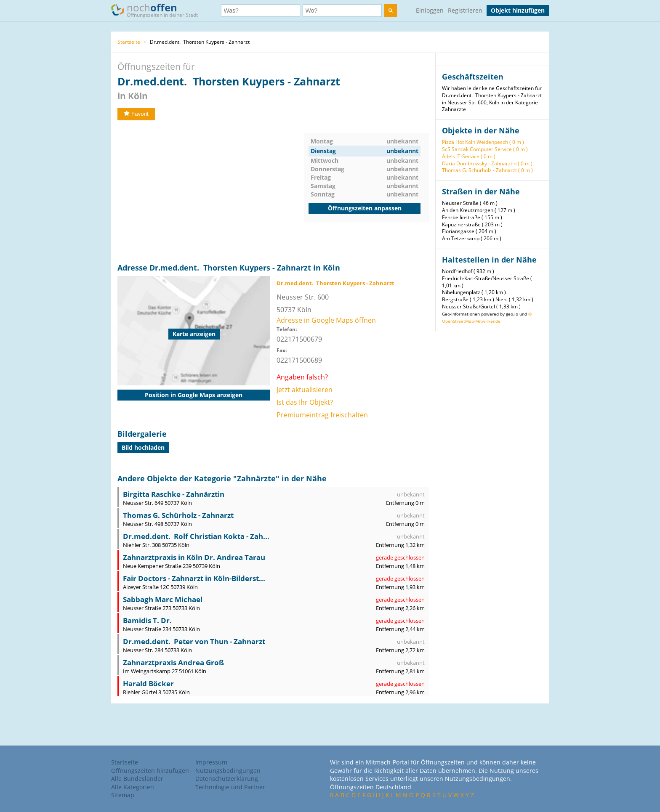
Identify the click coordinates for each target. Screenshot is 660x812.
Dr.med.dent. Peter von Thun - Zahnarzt (194, 641)
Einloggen (430, 10)
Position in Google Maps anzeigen (194, 395)
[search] (391, 11)
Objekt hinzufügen (518, 10)
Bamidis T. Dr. (147, 620)
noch (158, 10)
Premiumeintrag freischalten (322, 415)
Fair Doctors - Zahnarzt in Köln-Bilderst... (194, 578)
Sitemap (123, 795)
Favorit (136, 114)
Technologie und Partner (230, 787)
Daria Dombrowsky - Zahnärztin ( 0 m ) (487, 163)
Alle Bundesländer (137, 779)
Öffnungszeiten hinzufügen (150, 771)
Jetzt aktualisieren (305, 390)
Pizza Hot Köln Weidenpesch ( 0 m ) (483, 142)
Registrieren (465, 10)
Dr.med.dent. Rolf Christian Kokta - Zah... (196, 536)
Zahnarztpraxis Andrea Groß (173, 662)
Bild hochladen (143, 447)
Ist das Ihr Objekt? (305, 402)
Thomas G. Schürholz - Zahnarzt (178, 515)
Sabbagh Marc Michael (163, 599)
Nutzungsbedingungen (228, 771)
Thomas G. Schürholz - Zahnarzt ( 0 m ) (487, 170)
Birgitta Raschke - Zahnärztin (174, 494)
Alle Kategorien (133, 787)
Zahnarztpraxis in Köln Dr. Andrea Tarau (194, 557)
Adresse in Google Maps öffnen (326, 320)
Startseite (129, 42)
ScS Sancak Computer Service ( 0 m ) (485, 149)
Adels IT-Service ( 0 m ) (469, 156)
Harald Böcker (148, 683)
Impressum (211, 762)
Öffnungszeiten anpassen (365, 208)
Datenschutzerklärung (227, 779)
